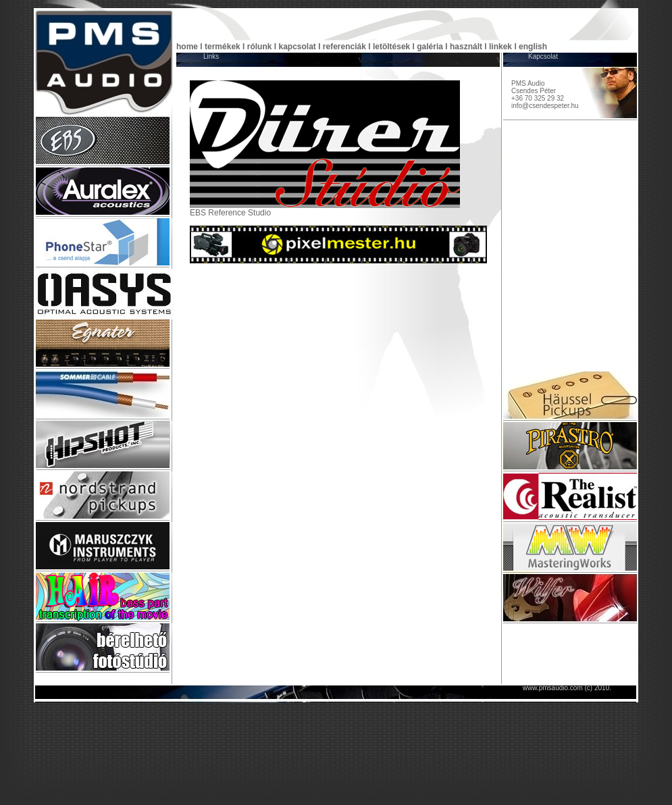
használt (466, 47)
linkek (500, 47)
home (187, 47)
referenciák (344, 47)
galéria (430, 47)
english (533, 47)
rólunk (260, 47)
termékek (223, 47)
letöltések (391, 47)
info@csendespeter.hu (545, 106)
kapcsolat (297, 47)
